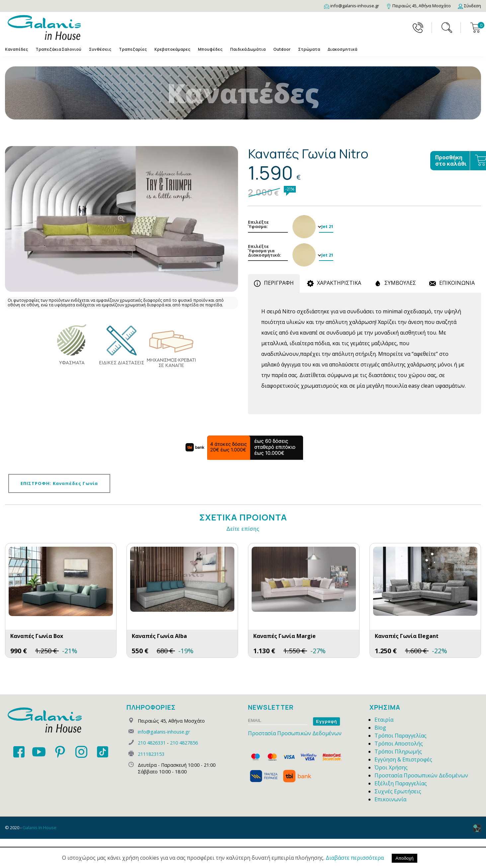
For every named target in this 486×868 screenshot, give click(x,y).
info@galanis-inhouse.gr (164, 732)
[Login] (469, 6)
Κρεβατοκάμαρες (172, 50)
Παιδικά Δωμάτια (248, 50)
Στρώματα (309, 50)
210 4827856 (184, 743)
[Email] (352, 6)
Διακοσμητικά (342, 50)
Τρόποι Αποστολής (399, 744)
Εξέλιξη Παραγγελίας (401, 783)
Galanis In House (40, 828)
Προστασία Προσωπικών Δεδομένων (295, 733)
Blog (380, 728)
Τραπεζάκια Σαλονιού (58, 50)
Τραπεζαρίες (133, 50)
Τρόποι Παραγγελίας (401, 736)
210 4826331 (152, 743)
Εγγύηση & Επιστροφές (403, 759)
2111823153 (151, 754)
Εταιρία (384, 720)
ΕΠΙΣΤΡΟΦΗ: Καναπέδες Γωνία (59, 483)
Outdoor (282, 50)
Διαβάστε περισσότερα (355, 858)
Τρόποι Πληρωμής (398, 751)
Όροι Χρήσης (391, 767)
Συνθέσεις (100, 50)
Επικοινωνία (390, 799)
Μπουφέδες (210, 50)
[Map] (418, 6)
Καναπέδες (16, 50)
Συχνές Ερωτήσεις (398, 791)
